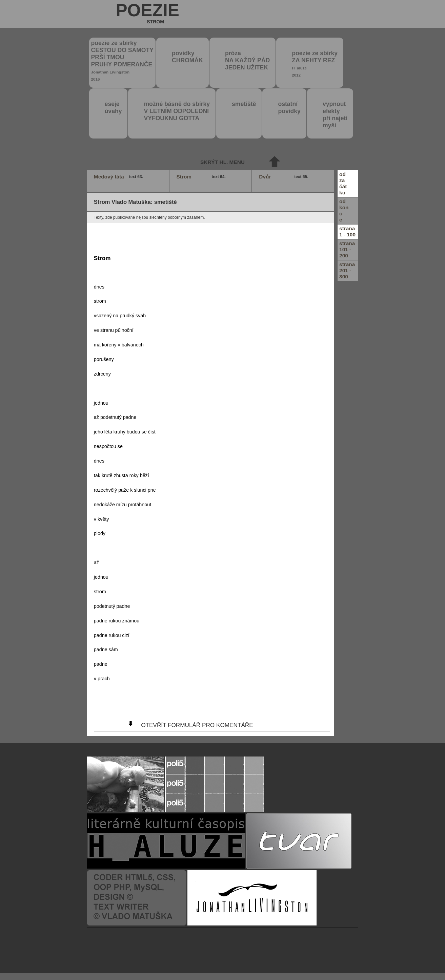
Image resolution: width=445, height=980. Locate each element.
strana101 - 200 (347, 249)
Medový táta (119, 177)
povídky (187, 57)
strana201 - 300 (347, 270)
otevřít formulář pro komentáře (197, 725)
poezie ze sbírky (122, 60)
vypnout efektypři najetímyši (335, 115)
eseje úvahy (113, 108)
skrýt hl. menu (222, 162)
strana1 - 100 (347, 231)
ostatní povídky (289, 108)
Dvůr (284, 177)
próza (247, 60)
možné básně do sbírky (177, 111)
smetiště (244, 104)
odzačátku (343, 183)
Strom (202, 177)
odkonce (344, 210)
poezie (147, 14)
